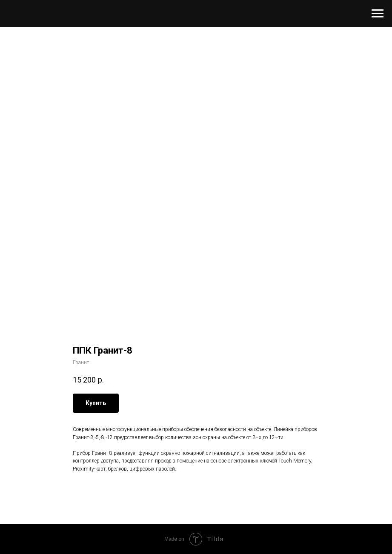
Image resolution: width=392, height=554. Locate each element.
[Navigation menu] (378, 14)
